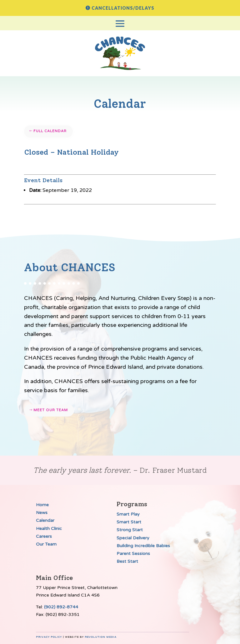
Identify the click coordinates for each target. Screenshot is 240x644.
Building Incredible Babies (143, 546)
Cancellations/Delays (123, 8)
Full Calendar (50, 131)
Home (42, 505)
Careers (44, 536)
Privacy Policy (49, 637)
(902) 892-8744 (61, 607)
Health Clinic (49, 529)
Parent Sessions (133, 554)
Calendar (45, 520)
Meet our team (51, 410)
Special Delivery (133, 538)
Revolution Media (101, 637)
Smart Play (128, 514)
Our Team (46, 544)
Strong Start (130, 530)
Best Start (127, 561)
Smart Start (129, 522)
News (42, 513)
